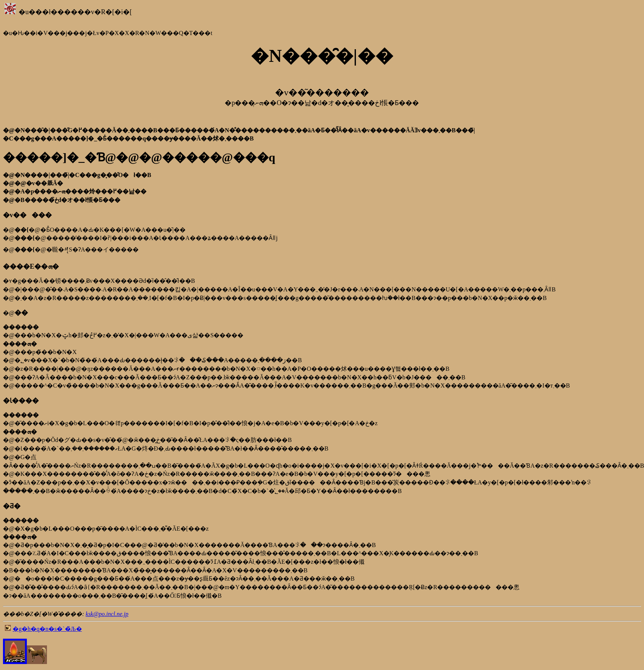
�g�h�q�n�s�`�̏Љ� (47, 629)
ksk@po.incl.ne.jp (107, 614)
